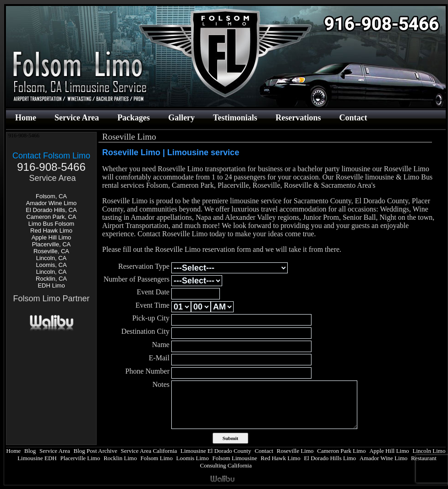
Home (26, 118)
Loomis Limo (193, 458)
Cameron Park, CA (51, 217)
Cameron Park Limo (341, 451)
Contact (353, 118)
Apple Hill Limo (52, 237)
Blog (30, 451)
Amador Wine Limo (52, 203)
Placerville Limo (80, 458)
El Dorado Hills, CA (51, 210)
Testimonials (235, 118)
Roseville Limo (295, 451)
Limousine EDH (37, 458)
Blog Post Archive (96, 451)
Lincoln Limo (429, 451)
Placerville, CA (52, 244)
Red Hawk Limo (51, 231)
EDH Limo (51, 285)
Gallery (181, 118)
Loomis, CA (51, 265)
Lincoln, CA (51, 258)
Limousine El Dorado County (216, 451)
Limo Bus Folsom (51, 224)
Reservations (298, 118)
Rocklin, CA (51, 279)
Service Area (77, 118)
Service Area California (149, 451)
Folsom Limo (156, 458)
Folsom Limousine (235, 458)
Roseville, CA (51, 251)
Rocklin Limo (120, 458)
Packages (134, 118)
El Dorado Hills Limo (330, 458)
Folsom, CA (51, 196)
